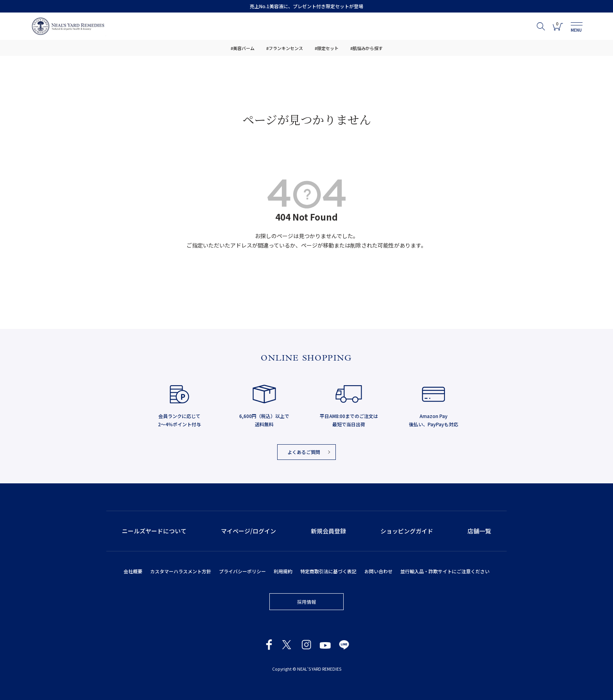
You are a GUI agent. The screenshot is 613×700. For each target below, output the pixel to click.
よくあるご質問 (304, 452)
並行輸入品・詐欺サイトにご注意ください (445, 571)
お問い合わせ (378, 571)
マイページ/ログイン (248, 531)
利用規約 (283, 571)
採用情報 (306, 602)
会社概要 (133, 571)
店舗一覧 (479, 531)
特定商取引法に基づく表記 (328, 571)
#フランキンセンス (285, 48)
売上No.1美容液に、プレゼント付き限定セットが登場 (306, 6)
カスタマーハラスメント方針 (181, 571)
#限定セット (327, 48)
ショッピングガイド (407, 531)
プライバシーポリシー (242, 571)
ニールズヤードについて (154, 531)
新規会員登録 (328, 531)
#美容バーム (243, 48)
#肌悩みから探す (367, 48)
